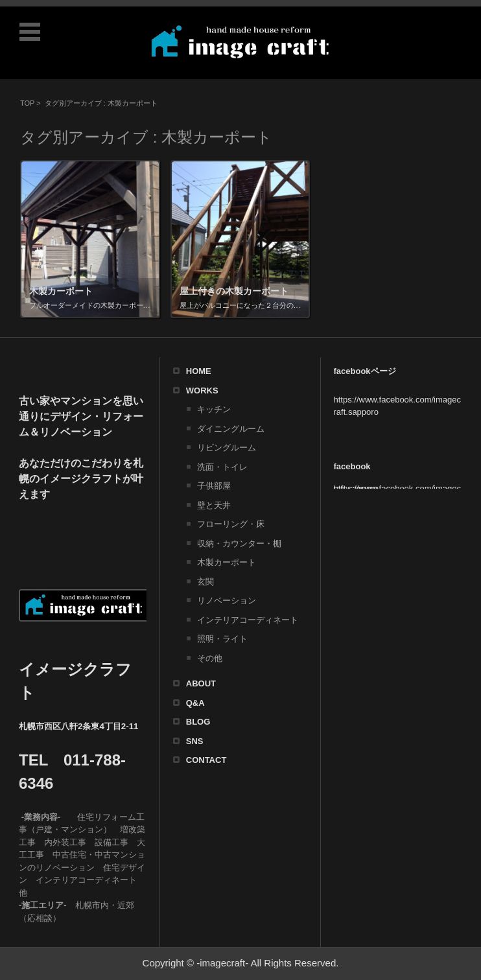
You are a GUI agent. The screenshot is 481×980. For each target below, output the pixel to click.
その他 (210, 658)
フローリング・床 (231, 524)
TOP (27, 103)
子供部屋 (214, 486)
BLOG (198, 722)
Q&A (195, 703)
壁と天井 (214, 505)
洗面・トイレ (222, 467)
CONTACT (206, 760)
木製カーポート (227, 562)
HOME (199, 371)
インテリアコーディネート (248, 620)
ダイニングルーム (231, 429)
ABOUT (201, 683)
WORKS (202, 391)
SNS (195, 741)
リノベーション (227, 601)
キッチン (214, 409)
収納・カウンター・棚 (239, 543)
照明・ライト (222, 639)
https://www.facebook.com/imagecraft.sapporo (398, 488)
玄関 (205, 582)
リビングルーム (227, 448)
